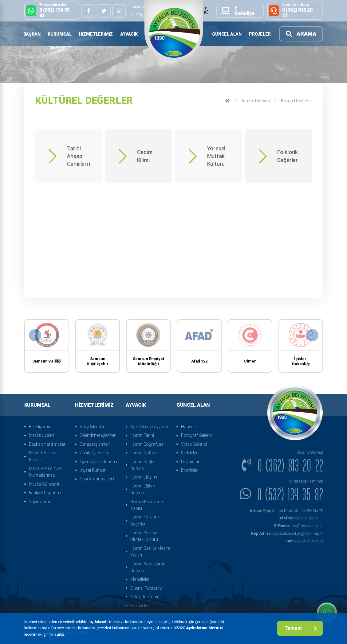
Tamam (301, 628)
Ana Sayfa (142, 7)
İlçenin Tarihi (142, 435)
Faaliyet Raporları (45, 493)
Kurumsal (59, 34)
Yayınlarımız (40, 502)
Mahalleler (140, 579)
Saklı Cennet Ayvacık (149, 427)
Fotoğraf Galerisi (197, 435)
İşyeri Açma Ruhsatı (98, 462)
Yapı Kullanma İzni (97, 479)
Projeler (260, 34)
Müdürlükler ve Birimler (42, 456)
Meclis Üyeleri (41, 435)
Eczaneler (139, 606)
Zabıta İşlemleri (94, 453)
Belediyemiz (40, 427)
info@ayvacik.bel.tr (298, 526)
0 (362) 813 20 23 (304, 541)
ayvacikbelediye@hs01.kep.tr (287, 533)
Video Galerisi (194, 444)
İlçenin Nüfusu (144, 453)
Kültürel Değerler (297, 101)
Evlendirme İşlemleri (98, 435)
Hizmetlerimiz (96, 34)
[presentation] (35, 335)
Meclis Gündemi (44, 484)
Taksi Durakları (144, 597)
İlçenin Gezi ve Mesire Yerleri (150, 552)
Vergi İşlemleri (93, 427)
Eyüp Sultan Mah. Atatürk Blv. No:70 (286, 511)
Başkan (32, 34)
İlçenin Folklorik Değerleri (145, 520)
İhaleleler (189, 453)
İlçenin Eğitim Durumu (143, 489)
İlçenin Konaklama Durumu (148, 567)
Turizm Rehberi (255, 101)
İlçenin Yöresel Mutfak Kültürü (144, 536)
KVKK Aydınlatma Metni (197, 628)
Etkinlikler (190, 470)
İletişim (140, 15)
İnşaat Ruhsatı (93, 470)
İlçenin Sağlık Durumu (142, 465)
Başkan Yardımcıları (48, 444)
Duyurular (190, 462)
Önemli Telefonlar (147, 588)
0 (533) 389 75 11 (300, 518)
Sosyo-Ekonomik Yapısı (147, 505)
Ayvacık (129, 34)
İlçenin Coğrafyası (147, 444)
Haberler (189, 427)
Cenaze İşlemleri (95, 444)
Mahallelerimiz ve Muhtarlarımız (45, 472)
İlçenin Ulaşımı (144, 477)
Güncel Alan (227, 34)
